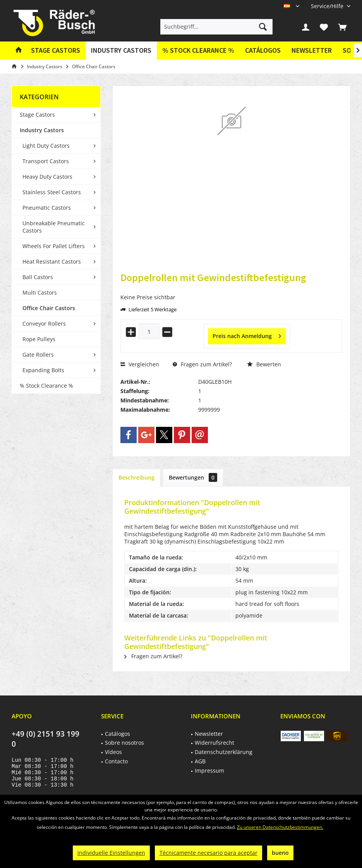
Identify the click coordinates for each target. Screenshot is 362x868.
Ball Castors (38, 277)
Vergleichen (140, 364)
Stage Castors (37, 115)
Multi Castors (40, 292)
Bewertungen (193, 477)
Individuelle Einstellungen (111, 853)
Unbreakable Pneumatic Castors (54, 227)
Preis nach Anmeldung (247, 335)
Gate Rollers (38, 355)
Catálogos (263, 50)
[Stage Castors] (56, 51)
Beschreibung (136, 477)
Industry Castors (42, 130)
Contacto (116, 761)
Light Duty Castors (46, 146)
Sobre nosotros (124, 743)
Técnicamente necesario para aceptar (208, 853)
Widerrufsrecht (214, 743)
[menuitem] (328, 6)
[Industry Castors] (121, 51)
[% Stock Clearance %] (198, 51)
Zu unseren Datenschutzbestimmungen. (280, 827)
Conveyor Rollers (44, 324)
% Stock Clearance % (46, 386)
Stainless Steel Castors (52, 192)
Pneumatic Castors (47, 208)
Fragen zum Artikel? (202, 364)
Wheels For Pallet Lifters (54, 246)
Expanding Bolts (43, 370)
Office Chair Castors (49, 308)
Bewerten (264, 364)
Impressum (209, 771)
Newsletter (312, 50)
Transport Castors (46, 161)
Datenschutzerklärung (224, 752)
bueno (280, 853)
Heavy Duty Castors (47, 177)
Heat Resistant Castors (52, 261)
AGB (200, 761)
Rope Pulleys (39, 339)
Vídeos (113, 752)
